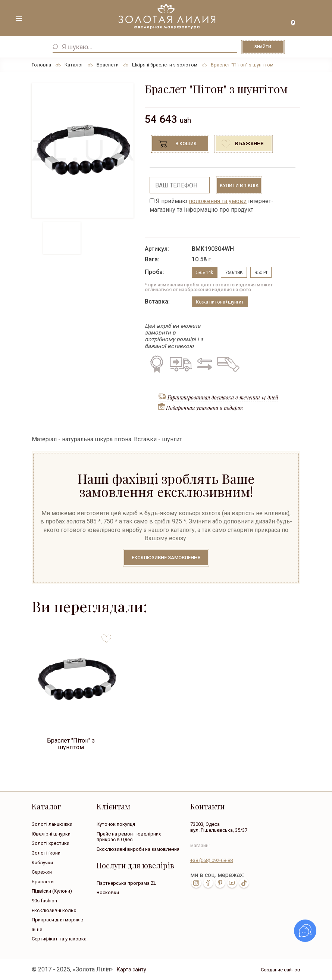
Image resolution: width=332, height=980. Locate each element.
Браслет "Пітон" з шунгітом (71, 743)
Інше (37, 929)
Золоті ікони (46, 853)
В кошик (186, 144)
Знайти (263, 47)
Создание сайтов (281, 970)
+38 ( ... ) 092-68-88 (313, 20)
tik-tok (244, 883)
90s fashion (44, 901)
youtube (232, 883)
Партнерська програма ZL (126, 883)
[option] (83, 150)
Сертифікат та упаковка (59, 939)
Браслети (43, 882)
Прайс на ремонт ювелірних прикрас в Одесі (129, 837)
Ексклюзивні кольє (54, 910)
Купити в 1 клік (239, 185)
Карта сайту (131, 970)
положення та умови (218, 201)
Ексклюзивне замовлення (166, 558)
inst (196, 883)
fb (208, 883)
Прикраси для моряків (58, 920)
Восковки (108, 892)
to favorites (106, 636)
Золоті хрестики (51, 843)
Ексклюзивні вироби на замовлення (138, 849)
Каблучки (42, 863)
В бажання (249, 144)
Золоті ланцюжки (52, 824)
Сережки (42, 872)
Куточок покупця (116, 824)
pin (220, 883)
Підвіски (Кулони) (52, 891)
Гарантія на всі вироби (156, 364)
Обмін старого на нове (203, 364)
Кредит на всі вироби (227, 364)
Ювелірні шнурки (51, 834)
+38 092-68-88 (212, 860)
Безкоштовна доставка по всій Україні (181, 364)
